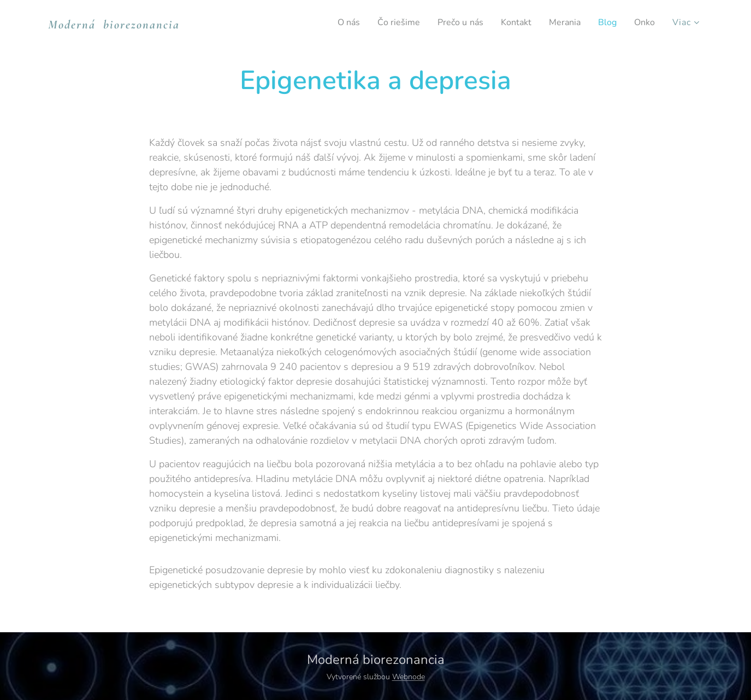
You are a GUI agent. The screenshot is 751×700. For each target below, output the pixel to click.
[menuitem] (333, 22)
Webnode (409, 677)
